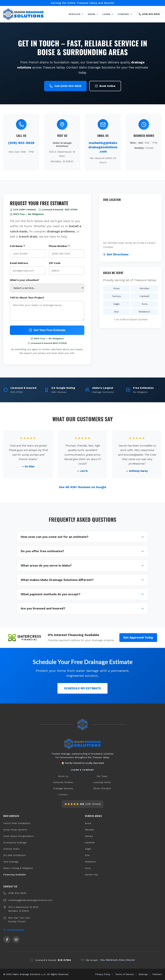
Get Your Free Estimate (47, 330)
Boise (88, 823)
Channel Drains (11, 849)
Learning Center (102, 782)
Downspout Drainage (15, 842)
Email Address (19, 263)
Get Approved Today (138, 638)
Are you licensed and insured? (82, 609)
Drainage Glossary (63, 788)
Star (87, 855)
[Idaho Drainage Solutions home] (82, 744)
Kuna (88, 868)
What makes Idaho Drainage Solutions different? (82, 580)
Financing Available (15, 875)
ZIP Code (55, 263)
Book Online (105, 86)
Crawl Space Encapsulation (19, 836)
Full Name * (17, 246)
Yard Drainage (11, 862)
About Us (63, 776)
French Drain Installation (17, 823)
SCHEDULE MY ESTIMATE (82, 688)
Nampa (89, 836)
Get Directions (116, 254)
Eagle (88, 849)
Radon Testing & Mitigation (18, 868)
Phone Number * (59, 246)
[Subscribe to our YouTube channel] (16, 940)
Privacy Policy (103, 974)
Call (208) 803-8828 (65, 86)
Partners (157, 974)
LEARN (108, 14)
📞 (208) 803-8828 (149, 14)
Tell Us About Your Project (27, 298)
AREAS (93, 14)
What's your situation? (24, 280)
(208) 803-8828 (21, 143)
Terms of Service (124, 974)
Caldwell (90, 842)
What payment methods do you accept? (82, 594)
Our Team (102, 776)
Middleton (91, 862)
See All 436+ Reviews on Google (83, 487)
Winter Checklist (102, 788)
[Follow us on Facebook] (7, 940)
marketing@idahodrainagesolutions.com (103, 147)
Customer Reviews (63, 782)
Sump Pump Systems (15, 830)
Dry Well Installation (14, 855)
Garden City (91, 875)
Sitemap (143, 974)
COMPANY (125, 14)
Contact (63, 794)
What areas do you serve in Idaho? (82, 566)
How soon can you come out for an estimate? (82, 537)
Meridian (90, 830)
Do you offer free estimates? (82, 551)
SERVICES (76, 14)
